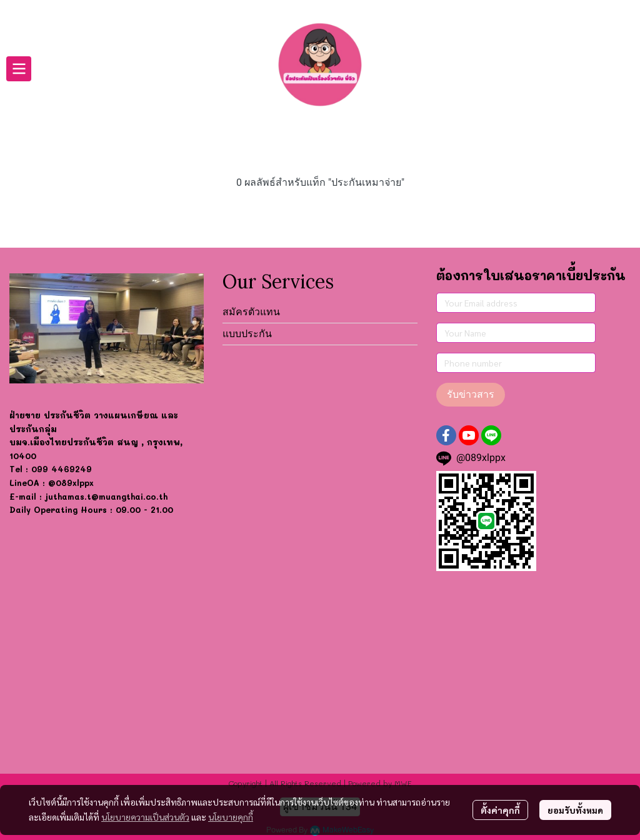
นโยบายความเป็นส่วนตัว (145, 817)
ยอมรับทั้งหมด (575, 810)
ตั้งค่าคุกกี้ (500, 810)
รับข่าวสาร (471, 394)
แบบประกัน (247, 334)
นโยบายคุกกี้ (231, 817)
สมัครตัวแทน (251, 312)
